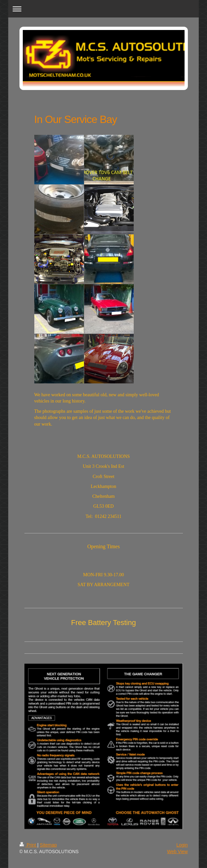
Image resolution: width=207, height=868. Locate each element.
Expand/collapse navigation (103, 9)
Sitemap (48, 845)
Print (29, 845)
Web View (177, 852)
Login (182, 845)
